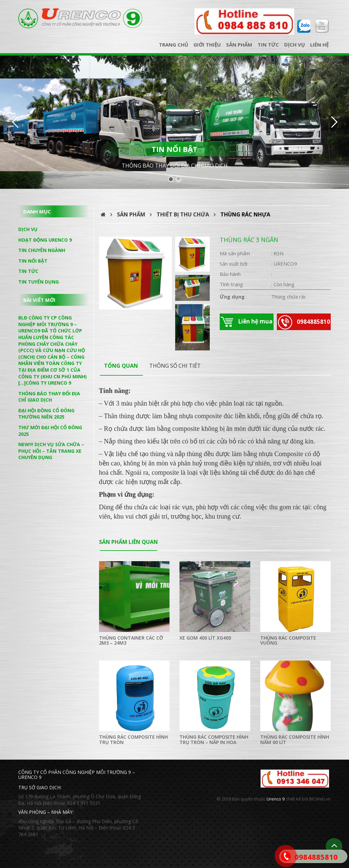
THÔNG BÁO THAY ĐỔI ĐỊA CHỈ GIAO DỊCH (175, 166)
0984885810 (304, 322)
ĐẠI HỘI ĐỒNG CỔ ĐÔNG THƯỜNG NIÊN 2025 (46, 414)
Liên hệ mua (247, 322)
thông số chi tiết (175, 366)
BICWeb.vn (320, 799)
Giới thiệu (207, 45)
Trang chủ (174, 45)
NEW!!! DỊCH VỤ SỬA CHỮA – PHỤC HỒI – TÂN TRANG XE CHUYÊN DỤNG (51, 451)
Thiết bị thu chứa (183, 214)
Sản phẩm (239, 45)
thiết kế (294, 799)
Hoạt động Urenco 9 (45, 240)
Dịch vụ (294, 45)
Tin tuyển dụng (39, 282)
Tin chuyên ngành (42, 250)
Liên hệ (319, 45)
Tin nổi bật (33, 261)
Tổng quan (121, 366)
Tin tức (268, 45)
